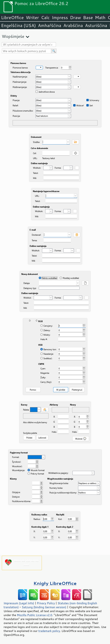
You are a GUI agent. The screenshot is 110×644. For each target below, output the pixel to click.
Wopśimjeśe (13, 36)
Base (88, 17)
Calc (45, 17)
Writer (32, 17)
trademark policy (49, 631)
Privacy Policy (46, 603)
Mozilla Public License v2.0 (35, 615)
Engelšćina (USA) (18, 25)
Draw (75, 17)
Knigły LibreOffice (55, 583)
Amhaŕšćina (50, 25)
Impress (60, 17)
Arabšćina (73, 25)
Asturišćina (96, 25)
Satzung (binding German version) (44, 607)
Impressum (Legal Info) (19, 603)
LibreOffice (12, 17)
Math (100, 17)
